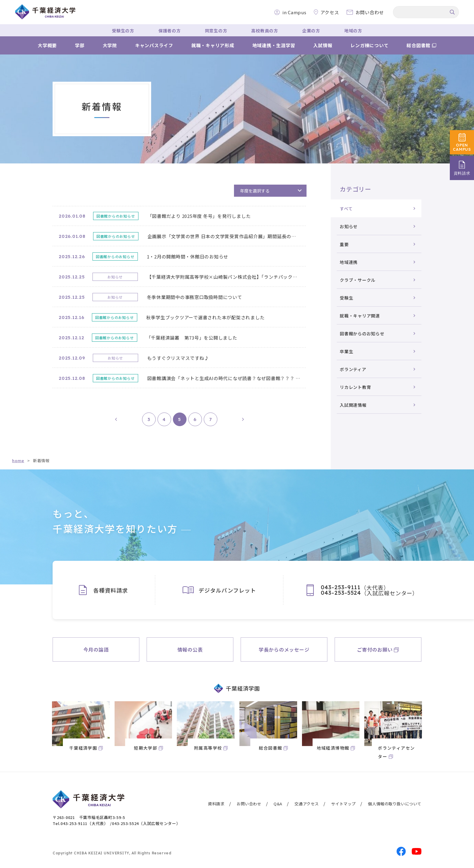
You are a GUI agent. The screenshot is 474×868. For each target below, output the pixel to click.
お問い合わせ (249, 804)
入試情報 (323, 45)
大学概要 (47, 45)
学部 (80, 45)
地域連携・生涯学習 (274, 45)
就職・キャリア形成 (213, 45)
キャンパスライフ (154, 45)
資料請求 (216, 804)
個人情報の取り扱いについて (395, 804)
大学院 (110, 45)
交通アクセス (307, 804)
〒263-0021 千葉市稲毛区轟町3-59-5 (89, 817)
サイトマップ (343, 804)
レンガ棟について (369, 45)
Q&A (278, 804)
